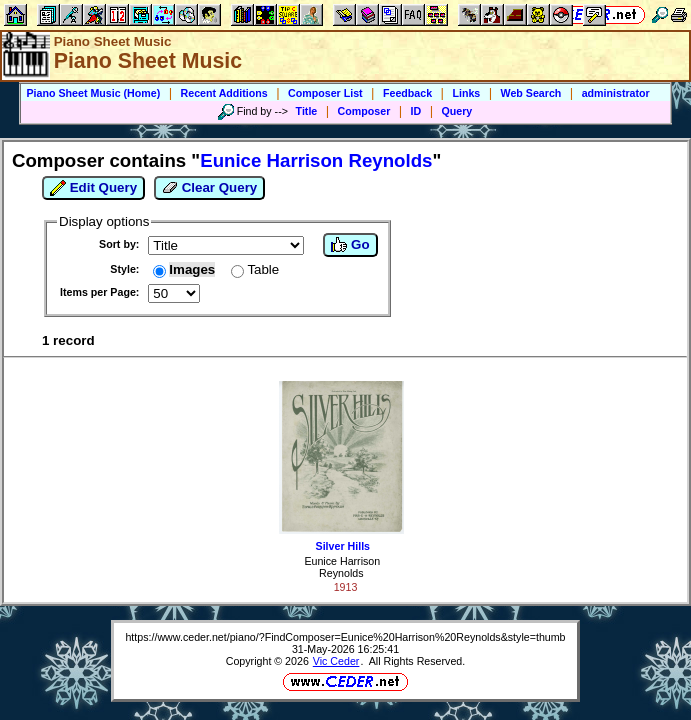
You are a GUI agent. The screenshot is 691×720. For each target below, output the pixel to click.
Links (466, 93)
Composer (364, 111)
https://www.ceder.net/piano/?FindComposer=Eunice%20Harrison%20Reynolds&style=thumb (345, 637)
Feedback (407, 93)
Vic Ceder (336, 661)
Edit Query (93, 188)
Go (350, 245)
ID (416, 111)
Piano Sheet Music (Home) (93, 93)
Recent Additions (224, 93)
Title (307, 111)
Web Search (531, 93)
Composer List (325, 93)
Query (457, 111)
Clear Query (209, 188)
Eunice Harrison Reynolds (342, 567)
